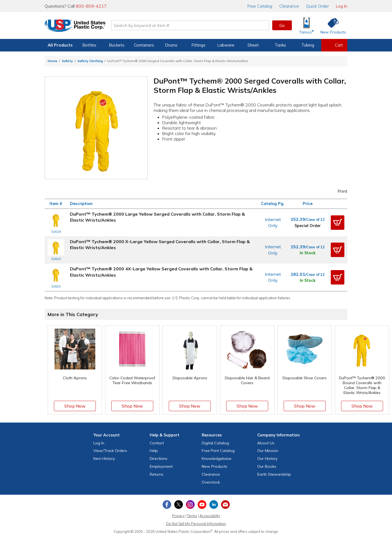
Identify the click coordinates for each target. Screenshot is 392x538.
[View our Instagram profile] (190, 505)
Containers (144, 45)
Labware (226, 45)
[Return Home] (77, 26)
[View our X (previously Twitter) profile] (179, 505)
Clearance (289, 6)
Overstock (211, 482)
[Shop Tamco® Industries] (307, 25)
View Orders (110, 451)
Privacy (178, 516)
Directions (159, 458)
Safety (67, 61)
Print (339, 191)
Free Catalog (218, 451)
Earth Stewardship (274, 474)
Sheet (253, 45)
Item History (104, 458)
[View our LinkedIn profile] (214, 505)
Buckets (117, 45)
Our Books (267, 466)
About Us (266, 443)
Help (154, 451)
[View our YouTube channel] (202, 505)
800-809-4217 (91, 6)
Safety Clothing (90, 61)
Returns (157, 474)
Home (53, 61)
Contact (157, 443)
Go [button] (282, 25)
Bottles (89, 45)
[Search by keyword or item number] (192, 25)
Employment (161, 466)
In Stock (308, 253)
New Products (215, 466)
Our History (267, 458)
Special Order (308, 226)
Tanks (280, 45)
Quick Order (317, 6)
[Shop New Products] (331, 25)
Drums (171, 45)
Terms (192, 516)
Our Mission (268, 451)
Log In (342, 6)
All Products (60, 45)
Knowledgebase (217, 458)
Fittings (198, 45)
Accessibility (210, 516)
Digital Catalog (215, 443)
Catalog (260, 6)
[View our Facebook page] (167, 505)
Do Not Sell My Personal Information (196, 524)
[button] (338, 222)
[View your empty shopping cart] (334, 45)
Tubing (308, 45)
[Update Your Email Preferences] (225, 505)
